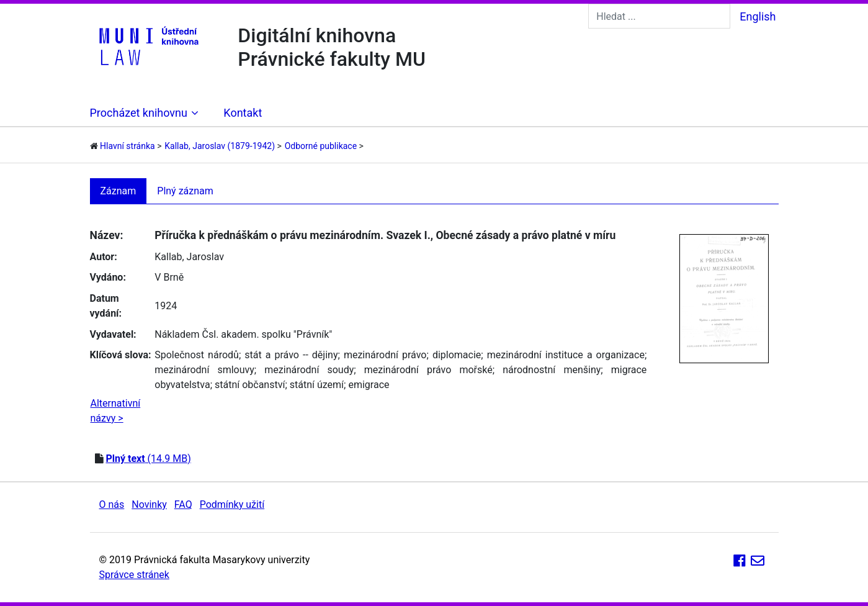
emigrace (369, 385)
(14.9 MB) (148, 459)
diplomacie (457, 355)
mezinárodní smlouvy (204, 370)
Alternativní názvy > (116, 411)
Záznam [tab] (119, 191)
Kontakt (243, 113)
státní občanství (250, 385)
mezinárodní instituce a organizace (566, 355)
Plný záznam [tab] (185, 191)
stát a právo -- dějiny (291, 355)
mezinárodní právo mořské (428, 370)
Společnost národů (197, 355)
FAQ (183, 504)
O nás (112, 504)
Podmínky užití (232, 504)
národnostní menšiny (552, 370)
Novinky (149, 504)
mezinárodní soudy (309, 370)
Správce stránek (134, 575)
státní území (317, 385)
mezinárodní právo (385, 355)
